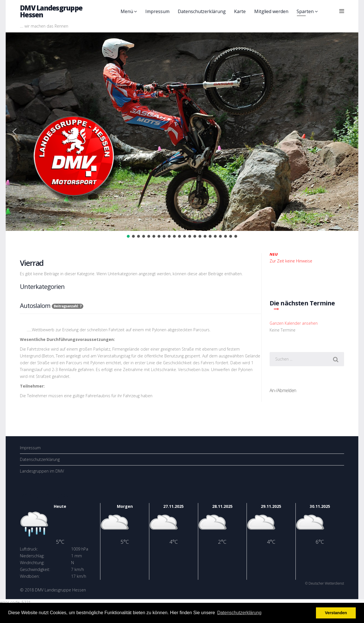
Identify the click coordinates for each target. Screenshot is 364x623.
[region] (182, 136)
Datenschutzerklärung (202, 11)
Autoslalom (35, 306)
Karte (240, 11)
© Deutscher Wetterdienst (325, 583)
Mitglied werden (271, 11)
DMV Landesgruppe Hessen (51, 11)
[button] (15, 132)
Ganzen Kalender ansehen (294, 323)
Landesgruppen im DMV (42, 471)
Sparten (305, 11)
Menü (127, 11)
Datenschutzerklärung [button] (239, 613)
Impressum (157, 11)
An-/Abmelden (283, 390)
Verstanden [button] (336, 613)
